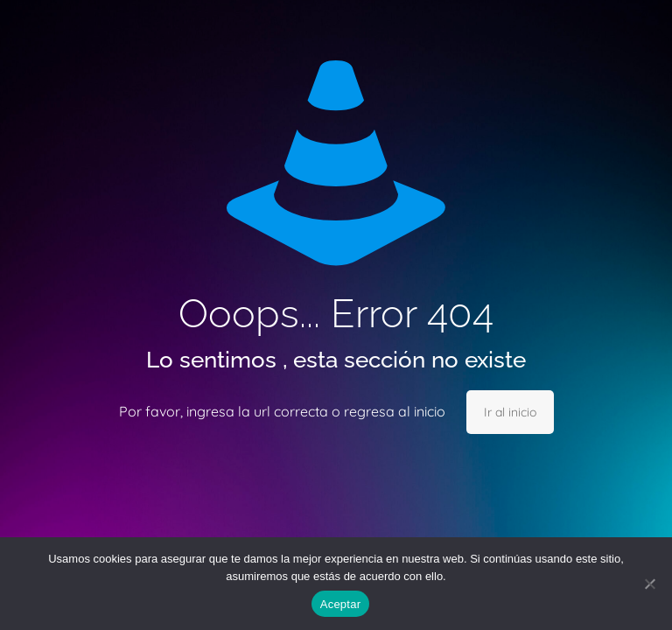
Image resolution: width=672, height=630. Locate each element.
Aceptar (341, 604)
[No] (650, 584)
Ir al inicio (510, 412)
